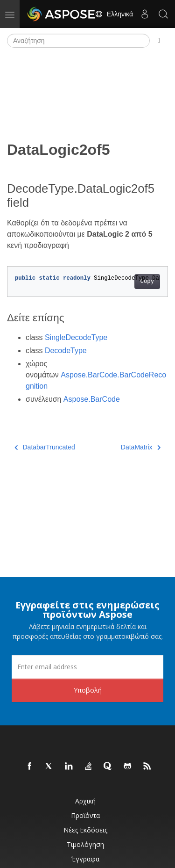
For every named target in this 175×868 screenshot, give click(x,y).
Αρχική (85, 801)
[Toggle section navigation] (159, 41)
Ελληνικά (114, 14)
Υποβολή (88, 690)
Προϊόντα (85, 815)
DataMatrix (141, 447)
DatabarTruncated (45, 447)
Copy (147, 282)
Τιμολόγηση (85, 844)
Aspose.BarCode (92, 399)
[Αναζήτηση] (78, 41)
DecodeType (66, 351)
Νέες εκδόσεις (85, 830)
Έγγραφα (85, 859)
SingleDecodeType (76, 337)
